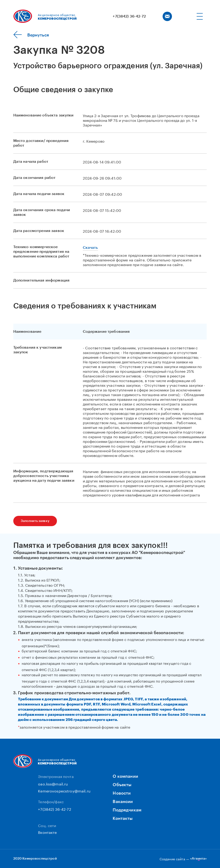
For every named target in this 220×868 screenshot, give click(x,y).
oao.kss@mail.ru (53, 783)
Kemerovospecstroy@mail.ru (64, 790)
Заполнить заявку (35, 521)
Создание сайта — (183, 859)
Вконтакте (47, 832)
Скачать (90, 248)
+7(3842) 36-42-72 (129, 16)
